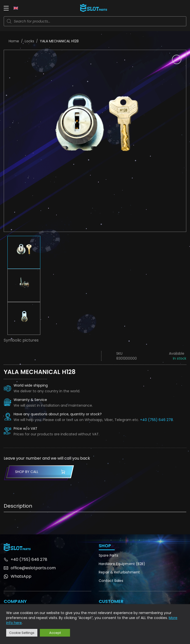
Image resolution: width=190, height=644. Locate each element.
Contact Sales (111, 581)
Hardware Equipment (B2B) (122, 564)
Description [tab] (18, 506)
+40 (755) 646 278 (156, 420)
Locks (29, 41)
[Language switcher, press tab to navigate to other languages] (16, 8)
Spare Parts (108, 555)
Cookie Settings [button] (22, 633)
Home (14, 41)
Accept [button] (55, 633)
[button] (177, 59)
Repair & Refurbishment (119, 572)
